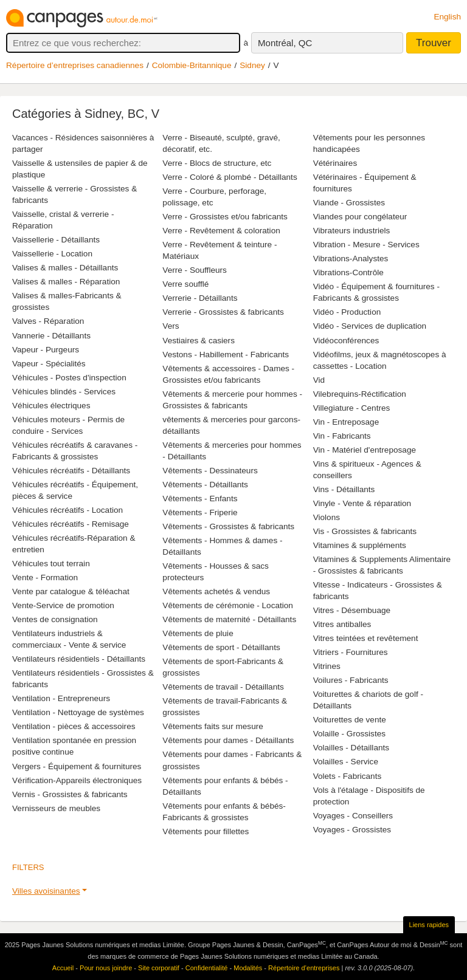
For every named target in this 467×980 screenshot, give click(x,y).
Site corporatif (159, 968)
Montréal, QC (285, 43)
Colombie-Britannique (192, 65)
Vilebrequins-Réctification (360, 394)
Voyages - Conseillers (353, 816)
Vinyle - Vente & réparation (362, 503)
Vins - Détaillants (344, 489)
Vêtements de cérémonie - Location (228, 605)
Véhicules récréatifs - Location (67, 510)
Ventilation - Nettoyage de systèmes (78, 712)
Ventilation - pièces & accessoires (74, 726)
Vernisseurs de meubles (56, 808)
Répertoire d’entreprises (304, 968)
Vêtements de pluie (198, 633)
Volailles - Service (346, 762)
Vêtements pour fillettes (206, 831)
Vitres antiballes (342, 624)
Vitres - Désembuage (352, 610)
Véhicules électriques (51, 406)
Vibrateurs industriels (352, 231)
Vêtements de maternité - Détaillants (229, 619)
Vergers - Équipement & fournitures (77, 766)
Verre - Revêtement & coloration (221, 231)
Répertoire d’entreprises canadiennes (75, 65)
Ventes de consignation (55, 619)
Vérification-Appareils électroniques (77, 780)
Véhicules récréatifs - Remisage (71, 524)
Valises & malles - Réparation (66, 282)
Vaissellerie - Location (52, 254)
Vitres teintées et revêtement (366, 638)
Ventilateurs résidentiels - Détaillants (79, 659)
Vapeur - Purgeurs (46, 350)
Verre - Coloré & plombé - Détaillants (230, 177)
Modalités (248, 968)
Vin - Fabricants (342, 436)
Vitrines (327, 666)
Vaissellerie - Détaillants (56, 240)
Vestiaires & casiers (199, 341)
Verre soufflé (185, 284)
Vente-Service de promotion (63, 605)
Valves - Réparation (48, 321)
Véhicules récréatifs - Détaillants (71, 471)
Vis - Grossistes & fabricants (365, 531)
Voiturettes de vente (350, 720)
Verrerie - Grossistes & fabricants (223, 312)
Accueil (63, 968)
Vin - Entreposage (346, 422)
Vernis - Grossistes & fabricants (70, 794)
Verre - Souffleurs (195, 270)
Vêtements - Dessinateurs (210, 471)
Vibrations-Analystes (351, 259)
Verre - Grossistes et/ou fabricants (225, 217)
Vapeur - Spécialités (49, 364)
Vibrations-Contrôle (348, 272)
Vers (171, 326)
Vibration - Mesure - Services (366, 245)
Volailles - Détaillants (351, 748)
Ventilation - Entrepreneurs (61, 698)
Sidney (252, 65)
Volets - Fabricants (348, 776)
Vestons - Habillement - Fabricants (226, 355)
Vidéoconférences (346, 341)
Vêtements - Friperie (200, 512)
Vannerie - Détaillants (51, 336)
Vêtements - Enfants (200, 499)
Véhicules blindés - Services (64, 392)
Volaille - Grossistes (349, 734)
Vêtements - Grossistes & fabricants (228, 526)
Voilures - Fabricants (351, 680)
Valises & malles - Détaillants (65, 268)
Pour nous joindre (106, 968)
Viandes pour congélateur (360, 217)
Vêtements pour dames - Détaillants (228, 740)
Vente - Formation (45, 577)
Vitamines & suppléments (360, 545)
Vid (319, 380)
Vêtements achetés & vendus (216, 591)
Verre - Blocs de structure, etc (217, 163)
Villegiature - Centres (352, 408)
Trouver (434, 43)
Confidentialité (207, 968)
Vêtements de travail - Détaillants (223, 687)
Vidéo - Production (347, 312)
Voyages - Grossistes (352, 830)
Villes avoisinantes (46, 891)
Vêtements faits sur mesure (213, 726)
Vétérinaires (335, 163)
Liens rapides (429, 925)
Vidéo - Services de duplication (370, 326)
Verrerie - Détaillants (200, 298)
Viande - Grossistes (349, 203)
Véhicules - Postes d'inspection (69, 378)
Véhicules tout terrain (51, 564)
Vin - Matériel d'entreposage (365, 450)
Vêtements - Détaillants (205, 485)
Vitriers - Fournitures (351, 652)
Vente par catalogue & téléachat (71, 591)
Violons (327, 517)
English (447, 17)
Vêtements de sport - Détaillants (221, 647)
